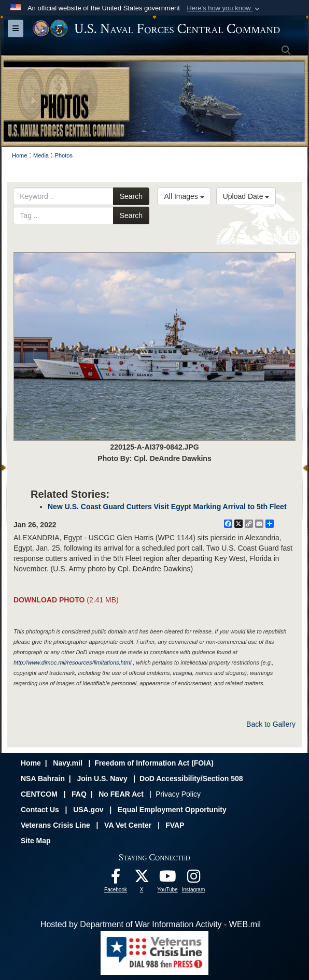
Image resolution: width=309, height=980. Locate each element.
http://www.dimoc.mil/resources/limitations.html (72, 662)
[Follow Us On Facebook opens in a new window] (116, 879)
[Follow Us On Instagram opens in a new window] (193, 879)
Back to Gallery (271, 724)
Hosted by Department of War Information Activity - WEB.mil (151, 924)
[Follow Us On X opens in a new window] (142, 879)
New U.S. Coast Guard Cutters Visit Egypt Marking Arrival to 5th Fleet (167, 507)
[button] (224, 8)
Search (131, 196)
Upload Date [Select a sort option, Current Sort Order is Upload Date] (246, 196)
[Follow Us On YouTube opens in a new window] (167, 879)
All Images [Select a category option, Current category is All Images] (184, 196)
